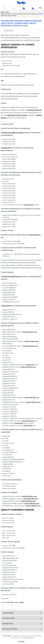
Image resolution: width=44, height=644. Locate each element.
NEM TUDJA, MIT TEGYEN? (10, 629)
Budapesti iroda (8, 624)
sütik (16, 638)
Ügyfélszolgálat (8, 613)
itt (12, 99)
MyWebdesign (29, 638)
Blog (7, 12)
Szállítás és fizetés (9, 618)
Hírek (22, 602)
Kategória (9, 30)
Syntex (3, 12)
